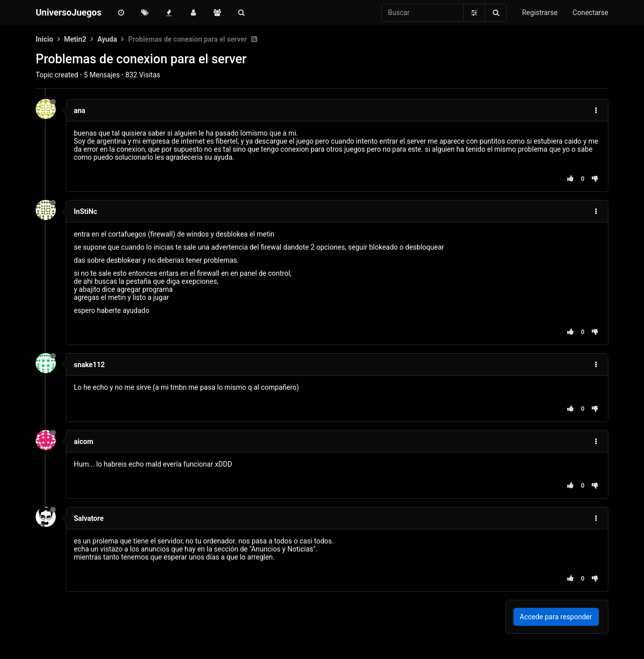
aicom (84, 442)
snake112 (89, 365)
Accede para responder (556, 617)
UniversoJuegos (69, 12)
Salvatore (89, 518)
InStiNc (85, 211)
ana (80, 111)
